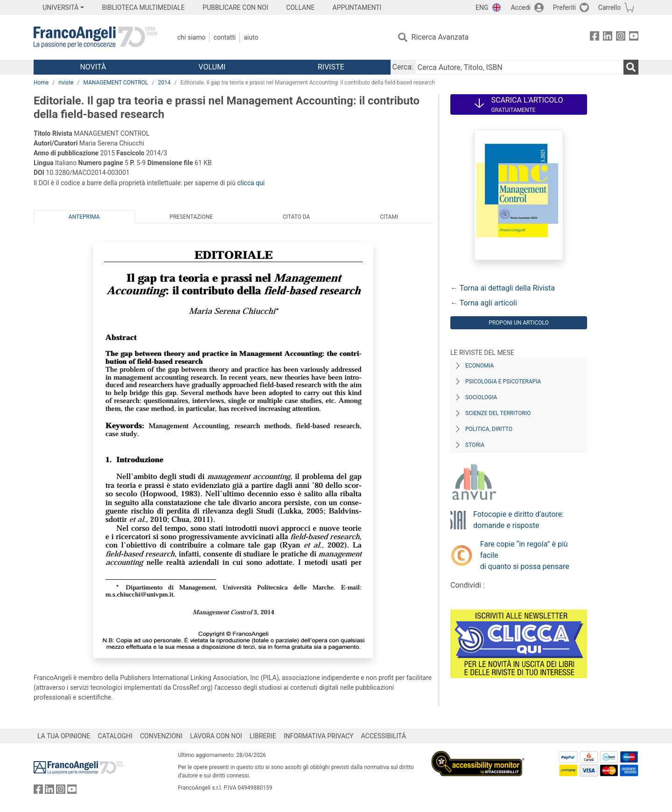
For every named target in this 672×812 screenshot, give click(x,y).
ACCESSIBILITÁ (384, 736)
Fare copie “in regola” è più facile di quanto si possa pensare (525, 555)
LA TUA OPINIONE (64, 736)
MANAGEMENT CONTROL (115, 83)
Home (41, 83)
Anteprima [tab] (84, 217)
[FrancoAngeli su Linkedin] (608, 38)
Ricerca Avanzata (440, 37)
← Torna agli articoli (484, 303)
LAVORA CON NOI (216, 736)
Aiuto (251, 37)
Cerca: (403, 67)
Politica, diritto (489, 429)
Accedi (521, 7)
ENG (482, 7)
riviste (66, 83)
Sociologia (481, 397)
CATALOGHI (115, 736)
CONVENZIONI (161, 736)
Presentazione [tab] (191, 217)
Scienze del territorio (498, 413)
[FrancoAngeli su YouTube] (634, 38)
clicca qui (251, 183)
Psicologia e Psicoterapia (503, 382)
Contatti (224, 37)
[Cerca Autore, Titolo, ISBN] (519, 67)
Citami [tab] (389, 217)
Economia (479, 366)
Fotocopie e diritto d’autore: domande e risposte (518, 520)
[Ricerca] (631, 67)
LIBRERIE (263, 736)
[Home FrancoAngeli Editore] (95, 37)
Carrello (609, 7)
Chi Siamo (191, 37)
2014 (164, 83)
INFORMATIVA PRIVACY (319, 736)
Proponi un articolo (519, 323)
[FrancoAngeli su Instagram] (621, 38)
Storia (475, 445)
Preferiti (564, 7)
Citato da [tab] (296, 217)
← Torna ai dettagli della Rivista (503, 288)
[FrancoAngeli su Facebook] (595, 38)
